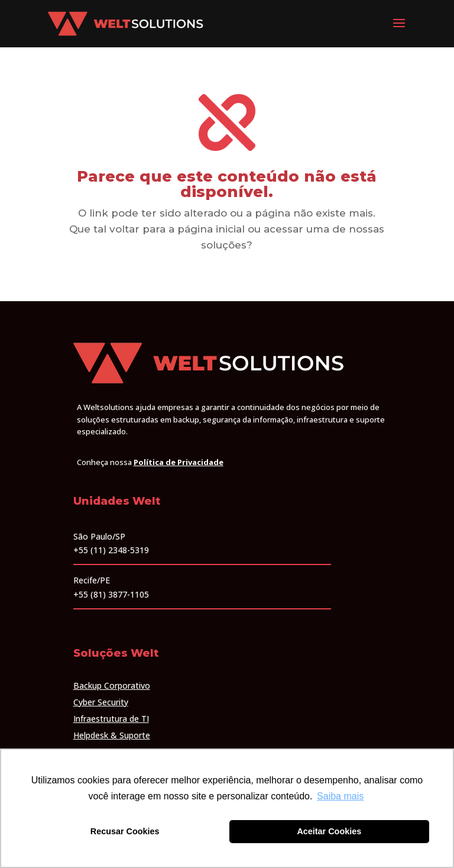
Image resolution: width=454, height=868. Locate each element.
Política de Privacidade (179, 462)
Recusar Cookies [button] (125, 831)
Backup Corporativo (112, 685)
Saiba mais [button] (340, 796)
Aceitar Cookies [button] (329, 831)
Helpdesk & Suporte (112, 735)
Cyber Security (101, 702)
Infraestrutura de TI (111, 719)
